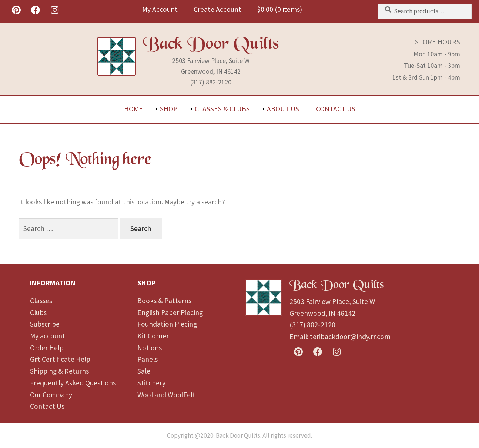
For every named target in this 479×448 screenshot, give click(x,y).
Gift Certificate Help (60, 359)
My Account (160, 9)
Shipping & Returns (59, 371)
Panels (148, 359)
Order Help (47, 348)
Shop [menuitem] (169, 109)
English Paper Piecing (170, 312)
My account (48, 336)
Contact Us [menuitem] (336, 109)
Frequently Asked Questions (73, 383)
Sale (144, 371)
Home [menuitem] (133, 109)
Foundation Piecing (167, 324)
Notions (150, 348)
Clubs (38, 312)
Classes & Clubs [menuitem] (222, 109)
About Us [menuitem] (283, 109)
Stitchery (151, 383)
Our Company (51, 395)
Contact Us (47, 406)
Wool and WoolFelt (166, 395)
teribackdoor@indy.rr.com (350, 337)
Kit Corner (153, 336)
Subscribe (45, 324)
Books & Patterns (164, 301)
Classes (41, 301)
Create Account (217, 9)
